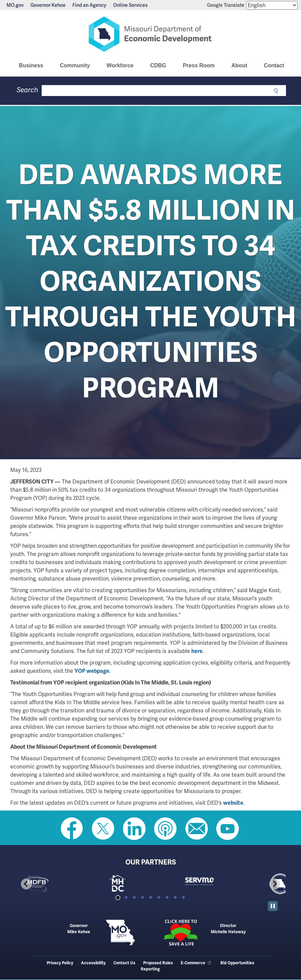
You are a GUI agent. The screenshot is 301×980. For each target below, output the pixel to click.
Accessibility (93, 963)
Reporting (150, 969)
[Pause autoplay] (273, 906)
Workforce (120, 65)
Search (28, 90)
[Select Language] (272, 5)
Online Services (130, 5)
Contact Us (124, 963)
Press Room (199, 65)
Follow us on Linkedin (134, 829)
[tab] (118, 897)
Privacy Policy (60, 963)
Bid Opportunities (237, 963)
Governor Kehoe (48, 5)
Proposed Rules (158, 963)
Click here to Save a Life (180, 933)
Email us (196, 829)
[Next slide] (275, 884)
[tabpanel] (56, 884)
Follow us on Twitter (103, 829)
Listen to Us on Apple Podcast (165, 829)
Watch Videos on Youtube (228, 829)
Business (31, 65)
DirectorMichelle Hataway (228, 929)
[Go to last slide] (26, 884)
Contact (274, 65)
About (239, 65)
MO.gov (15, 5)
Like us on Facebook (72, 829)
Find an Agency (89, 5)
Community (75, 65)
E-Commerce (196, 963)
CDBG (158, 65)
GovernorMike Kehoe (79, 929)
